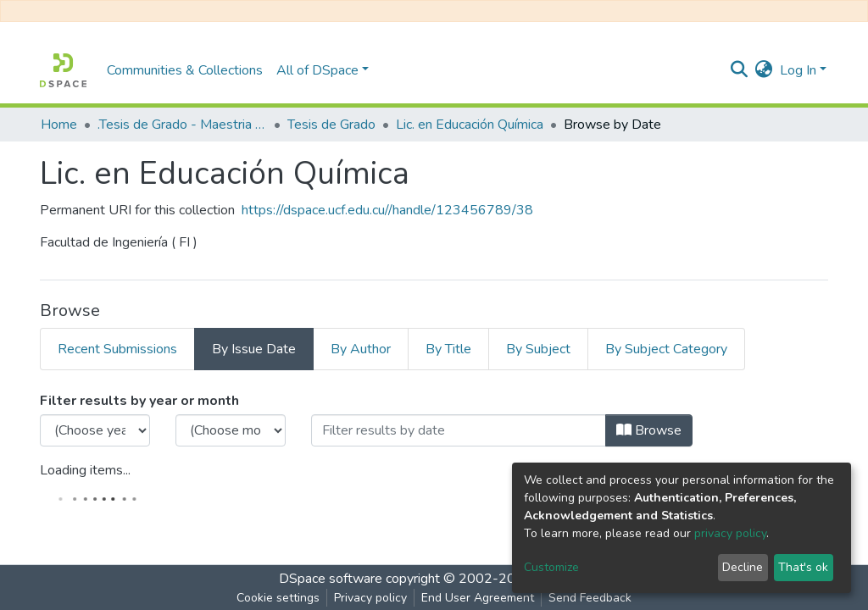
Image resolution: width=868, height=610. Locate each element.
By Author (361, 349)
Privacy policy (370, 598)
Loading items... (85, 470)
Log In (798, 70)
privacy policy (730, 533)
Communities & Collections (185, 70)
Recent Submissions (117, 349)
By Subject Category (666, 349)
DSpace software (331, 579)
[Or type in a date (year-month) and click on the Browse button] (459, 430)
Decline (743, 567)
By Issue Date (254, 349)
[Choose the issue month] (231, 430)
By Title (448, 349)
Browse (649, 430)
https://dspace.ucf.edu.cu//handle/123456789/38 (387, 210)
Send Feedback (590, 598)
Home (59, 125)
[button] (764, 70)
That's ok (803, 567)
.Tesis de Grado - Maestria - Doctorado (182, 125)
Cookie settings (278, 598)
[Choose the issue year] (95, 430)
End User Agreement (478, 598)
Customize (551, 567)
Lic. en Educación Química (470, 125)
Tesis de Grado (331, 125)
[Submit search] (740, 70)
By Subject (538, 349)
